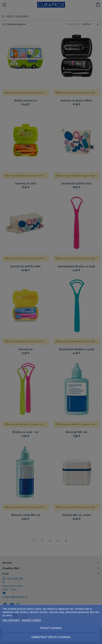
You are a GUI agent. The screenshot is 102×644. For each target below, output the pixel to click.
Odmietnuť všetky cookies (51, 637)
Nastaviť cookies (32, 620)
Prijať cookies (51, 628)
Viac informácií (11, 620)
